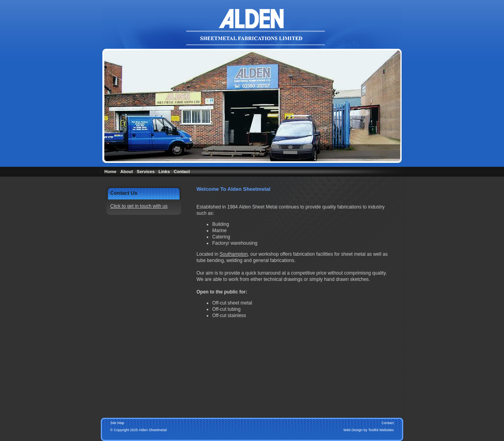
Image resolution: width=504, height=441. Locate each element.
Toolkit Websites (381, 430)
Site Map (117, 423)
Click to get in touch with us (139, 206)
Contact (182, 172)
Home (110, 172)
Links (164, 172)
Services (145, 172)
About (127, 172)
